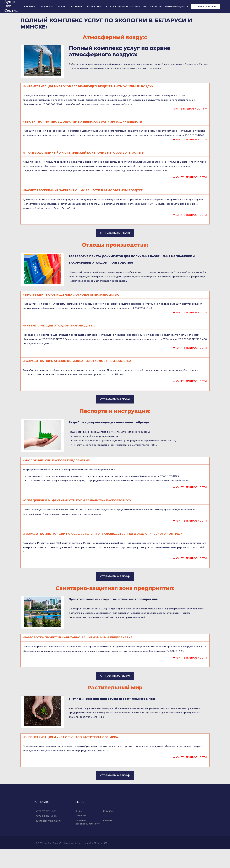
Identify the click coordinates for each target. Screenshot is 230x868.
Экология (108, 830)
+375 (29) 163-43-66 (152, 7)
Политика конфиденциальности (88, 841)
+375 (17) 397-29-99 (130, 7)
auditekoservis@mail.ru (176, 7)
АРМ (106, 835)
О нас (62, 7)
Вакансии (94, 7)
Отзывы (76, 7)
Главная (30, 7)
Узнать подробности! (190, 110)
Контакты (113, 7)
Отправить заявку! (206, 7)
